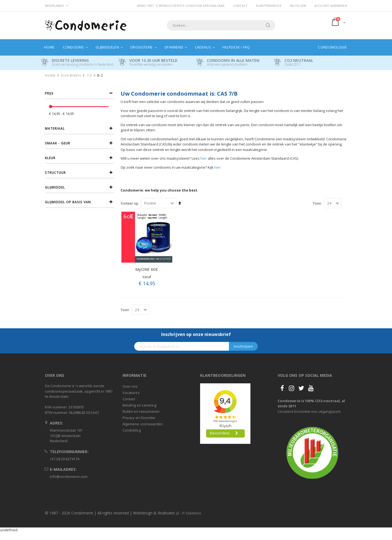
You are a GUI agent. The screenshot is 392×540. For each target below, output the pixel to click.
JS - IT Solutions (189, 513)
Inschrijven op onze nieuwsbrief (196, 334)
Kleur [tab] (50, 158)
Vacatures (131, 393)
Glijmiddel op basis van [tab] (68, 202)
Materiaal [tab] (55, 128)
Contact (240, 6)
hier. (218, 167)
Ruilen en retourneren (141, 411)
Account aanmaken (331, 6)
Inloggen (298, 6)
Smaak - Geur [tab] (58, 143)
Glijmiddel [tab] (55, 187)
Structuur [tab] (55, 173)
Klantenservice (269, 6)
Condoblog (132, 430)
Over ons (130, 386)
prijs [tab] (49, 93)
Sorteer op (129, 203)
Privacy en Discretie (139, 418)
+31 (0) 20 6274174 (65, 459)
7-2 (89, 75)
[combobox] (221, 25)
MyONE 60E (147, 269)
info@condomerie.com (69, 477)
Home (50, 75)
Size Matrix (71, 75)
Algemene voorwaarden (143, 424)
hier (204, 158)
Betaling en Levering (139, 405)
